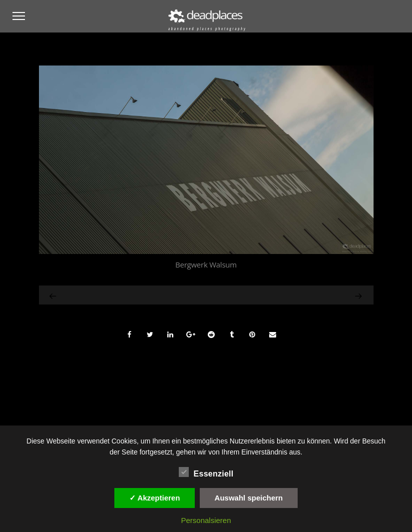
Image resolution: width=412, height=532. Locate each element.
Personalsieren (206, 520)
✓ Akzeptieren (155, 498)
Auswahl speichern (249, 498)
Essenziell (206, 472)
